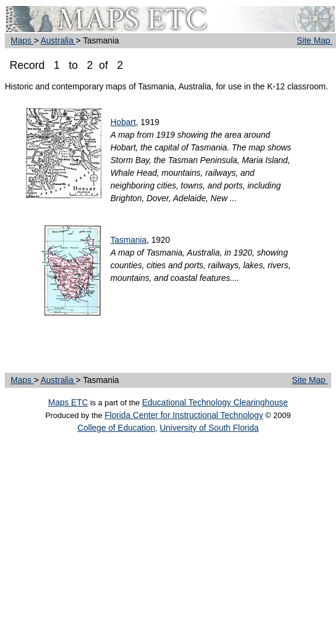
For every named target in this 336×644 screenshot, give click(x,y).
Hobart (123, 122)
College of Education (116, 428)
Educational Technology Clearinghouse (215, 402)
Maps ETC (68, 402)
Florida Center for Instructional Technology (184, 415)
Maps (22, 40)
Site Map (315, 40)
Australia (58, 40)
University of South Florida (209, 428)
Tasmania (128, 240)
